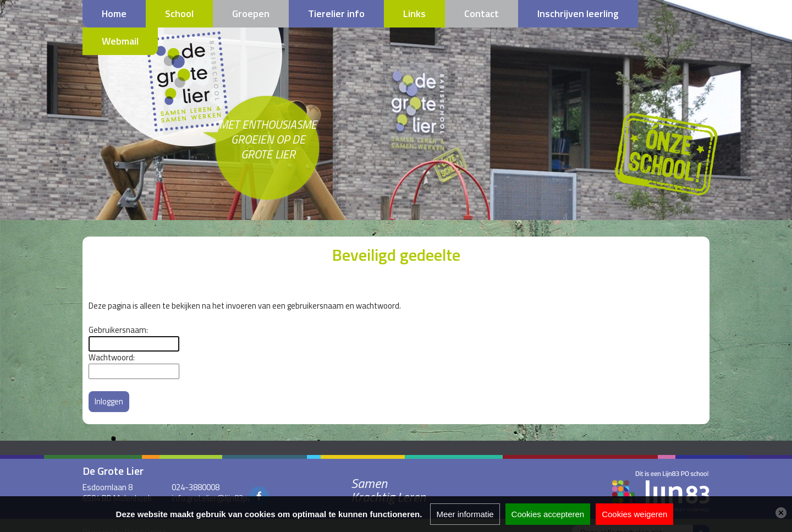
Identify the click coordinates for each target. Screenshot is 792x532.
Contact (482, 13)
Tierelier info (336, 13)
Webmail (120, 41)
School (179, 13)
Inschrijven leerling (578, 13)
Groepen (251, 13)
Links (414, 13)
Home (114, 13)
